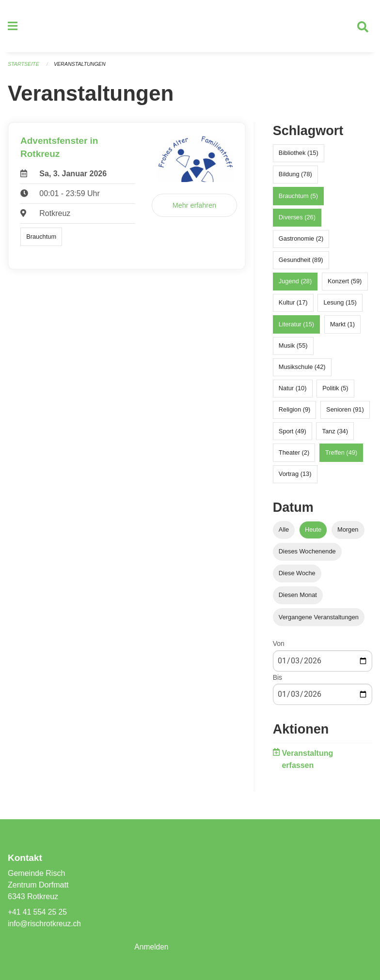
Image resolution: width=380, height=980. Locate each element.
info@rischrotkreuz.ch (45, 924)
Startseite (24, 68)
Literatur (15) (296, 328)
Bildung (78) (295, 178)
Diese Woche (297, 577)
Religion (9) (294, 413)
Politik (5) (335, 392)
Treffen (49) (341, 456)
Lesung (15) (340, 306)
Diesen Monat (298, 599)
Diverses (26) (297, 221)
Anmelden (152, 947)
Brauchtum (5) (298, 199)
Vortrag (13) (295, 478)
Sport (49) (293, 435)
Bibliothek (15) (299, 157)
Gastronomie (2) (301, 242)
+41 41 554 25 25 (38, 912)
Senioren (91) (345, 413)
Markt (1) (342, 328)
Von (279, 647)
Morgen (348, 533)
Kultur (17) (293, 306)
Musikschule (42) (302, 371)
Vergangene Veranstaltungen (319, 620)
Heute (313, 533)
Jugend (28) (295, 285)
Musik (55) (293, 349)
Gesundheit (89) (301, 264)
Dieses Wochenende (307, 555)
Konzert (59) (345, 285)
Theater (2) (294, 456)
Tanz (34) (335, 435)
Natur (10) (293, 392)
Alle (284, 533)
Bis (277, 681)
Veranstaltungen (81, 68)
